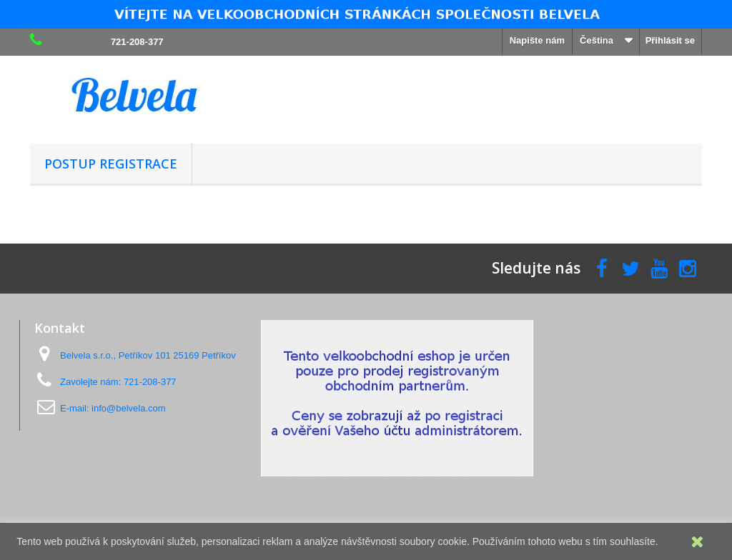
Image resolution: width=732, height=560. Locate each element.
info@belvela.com (129, 408)
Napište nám (537, 40)
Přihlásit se (670, 40)
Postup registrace (111, 164)
